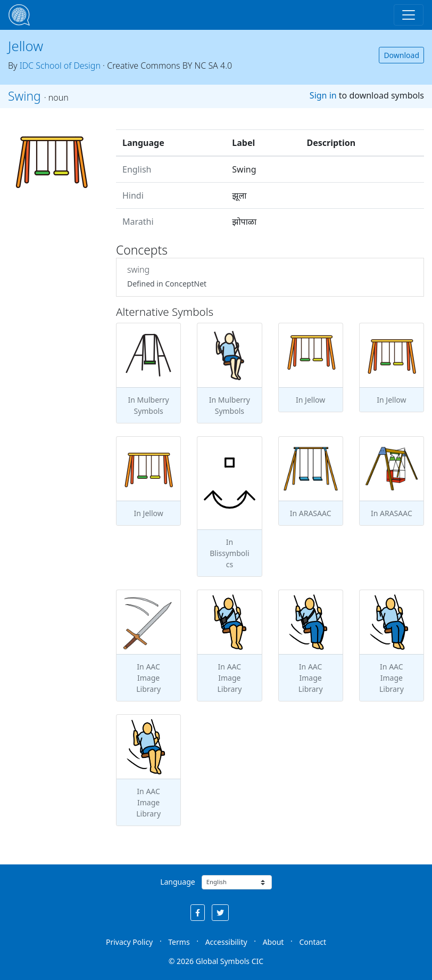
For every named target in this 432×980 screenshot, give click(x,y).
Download (401, 55)
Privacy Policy (129, 942)
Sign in (323, 95)
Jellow (26, 46)
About (273, 942)
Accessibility (226, 942)
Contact (313, 942)
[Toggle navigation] (409, 15)
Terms (179, 942)
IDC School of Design (60, 66)
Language (177, 882)
